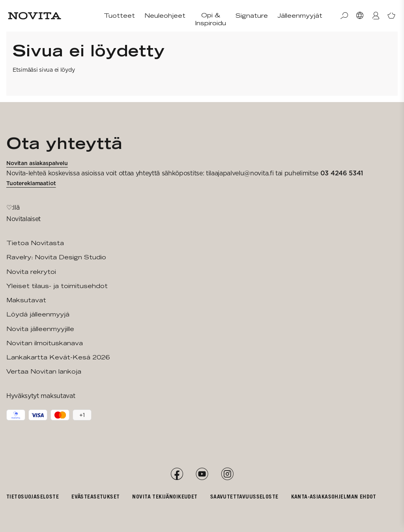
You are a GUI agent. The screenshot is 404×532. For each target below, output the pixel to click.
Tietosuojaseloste (33, 496)
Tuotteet (119, 16)
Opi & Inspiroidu (210, 19)
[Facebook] (177, 474)
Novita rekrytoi (31, 272)
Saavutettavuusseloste (244, 496)
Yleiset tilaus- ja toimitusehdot (57, 286)
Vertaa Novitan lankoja (44, 371)
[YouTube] (202, 474)
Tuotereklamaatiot (31, 183)
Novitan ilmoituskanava (45, 343)
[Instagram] (227, 474)
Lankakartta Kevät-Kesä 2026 (58, 357)
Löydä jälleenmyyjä (38, 314)
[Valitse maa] (360, 16)
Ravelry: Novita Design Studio (56, 257)
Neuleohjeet (165, 16)
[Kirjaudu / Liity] (376, 16)
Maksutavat (26, 300)
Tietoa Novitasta (35, 243)
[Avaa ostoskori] (391, 16)
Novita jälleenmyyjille (40, 329)
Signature (252, 16)
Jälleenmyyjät (300, 16)
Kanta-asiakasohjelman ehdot (334, 496)
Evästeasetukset (95, 496)
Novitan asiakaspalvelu (37, 163)
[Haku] (344, 16)
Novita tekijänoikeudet (165, 496)
